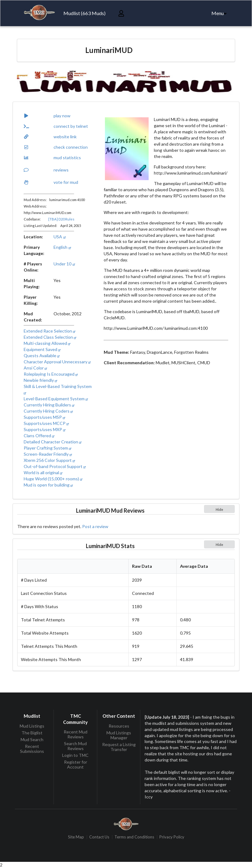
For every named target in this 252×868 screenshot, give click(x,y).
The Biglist (32, 733)
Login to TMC (75, 755)
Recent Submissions (32, 749)
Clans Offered (39, 436)
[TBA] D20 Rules (61, 219)
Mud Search (32, 739)
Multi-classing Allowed (47, 343)
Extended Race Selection (50, 331)
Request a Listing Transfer (119, 747)
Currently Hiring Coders (48, 411)
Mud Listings (32, 726)
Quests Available (42, 355)
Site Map (76, 837)
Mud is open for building (48, 485)
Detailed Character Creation (53, 442)
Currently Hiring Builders (49, 405)
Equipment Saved (42, 349)
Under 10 (64, 264)
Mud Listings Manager (119, 735)
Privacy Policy (172, 837)
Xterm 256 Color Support (49, 460)
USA (60, 237)
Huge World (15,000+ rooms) (53, 479)
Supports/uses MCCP (46, 423)
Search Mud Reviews (75, 746)
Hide (219, 509)
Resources (119, 726)
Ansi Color (35, 368)
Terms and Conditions (134, 837)
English (62, 247)
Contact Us (99, 837)
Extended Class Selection (50, 337)
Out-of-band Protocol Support (55, 466)
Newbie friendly (40, 380)
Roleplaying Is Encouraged (51, 374)
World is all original (43, 472)
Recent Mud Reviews (76, 734)
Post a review (95, 526)
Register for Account (76, 764)
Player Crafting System (48, 448)
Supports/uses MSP (44, 417)
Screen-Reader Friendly (48, 454)
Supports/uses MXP (45, 429)
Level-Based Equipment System (56, 399)
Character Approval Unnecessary (57, 362)
